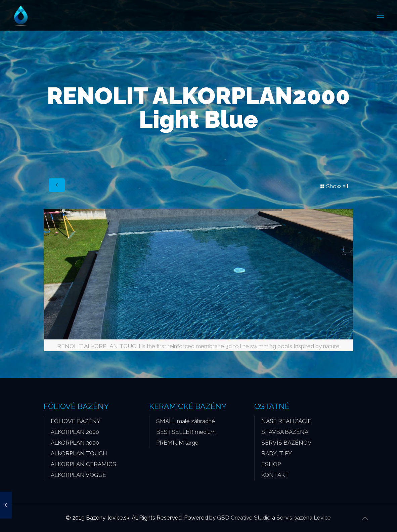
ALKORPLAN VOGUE (78, 475)
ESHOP (271, 464)
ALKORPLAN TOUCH (79, 453)
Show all (333, 186)
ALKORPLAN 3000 (75, 443)
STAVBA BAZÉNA (285, 432)
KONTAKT (275, 475)
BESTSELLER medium (186, 432)
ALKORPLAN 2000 (75, 432)
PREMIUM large (177, 443)
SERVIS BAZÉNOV (286, 443)
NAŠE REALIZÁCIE (286, 421)
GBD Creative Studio (244, 518)
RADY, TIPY (277, 453)
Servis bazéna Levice (304, 518)
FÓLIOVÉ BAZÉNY (76, 421)
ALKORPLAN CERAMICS (83, 464)
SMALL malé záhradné (186, 421)
